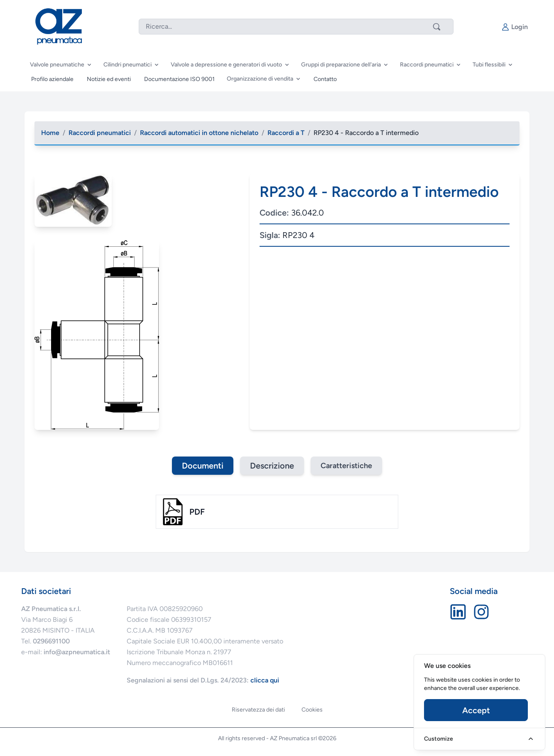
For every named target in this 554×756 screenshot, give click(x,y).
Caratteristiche (346, 466)
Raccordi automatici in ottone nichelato (199, 133)
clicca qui (265, 680)
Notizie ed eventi (109, 79)
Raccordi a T (286, 133)
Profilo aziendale (52, 79)
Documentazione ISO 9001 (179, 79)
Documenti (203, 466)
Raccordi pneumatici (100, 133)
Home (50, 133)
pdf (197, 512)
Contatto (325, 79)
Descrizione (272, 466)
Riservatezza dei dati (258, 710)
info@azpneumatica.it (77, 652)
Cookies (312, 710)
